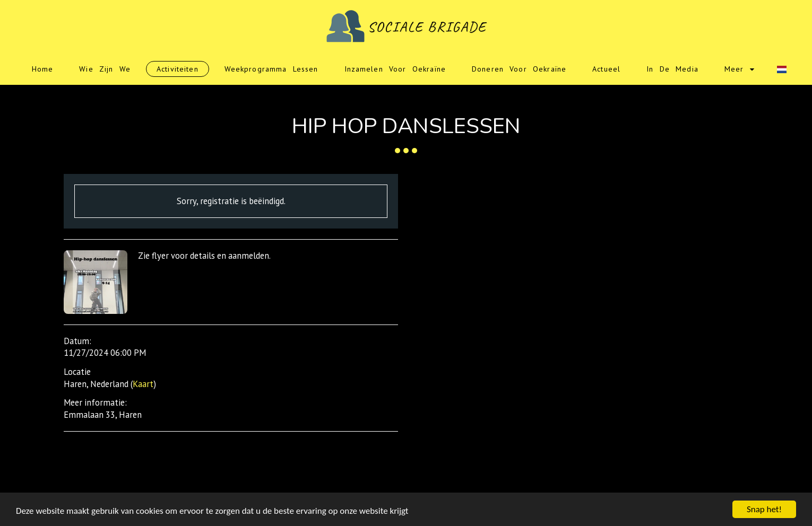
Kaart (143, 384)
